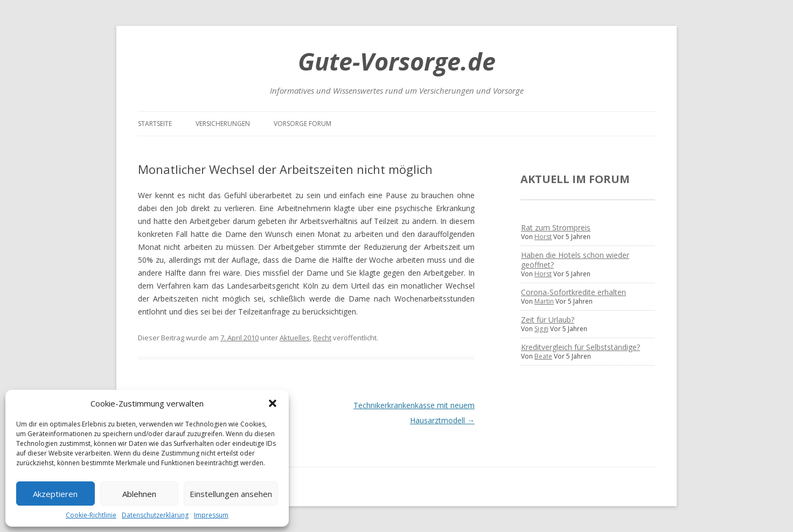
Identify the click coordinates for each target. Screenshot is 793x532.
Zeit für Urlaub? (548, 320)
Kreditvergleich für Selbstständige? (580, 347)
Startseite (155, 124)
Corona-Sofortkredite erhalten (573, 292)
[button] (273, 403)
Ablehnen (139, 494)
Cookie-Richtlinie (91, 515)
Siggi (541, 329)
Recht (322, 338)
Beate (543, 356)
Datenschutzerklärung (155, 515)
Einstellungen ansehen (231, 494)
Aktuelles (295, 338)
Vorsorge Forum (302, 124)
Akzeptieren (55, 494)
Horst (543, 237)
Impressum (211, 515)
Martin (544, 301)
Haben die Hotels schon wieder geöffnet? (575, 260)
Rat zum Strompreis (556, 227)
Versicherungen (223, 124)
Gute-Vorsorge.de (397, 61)
